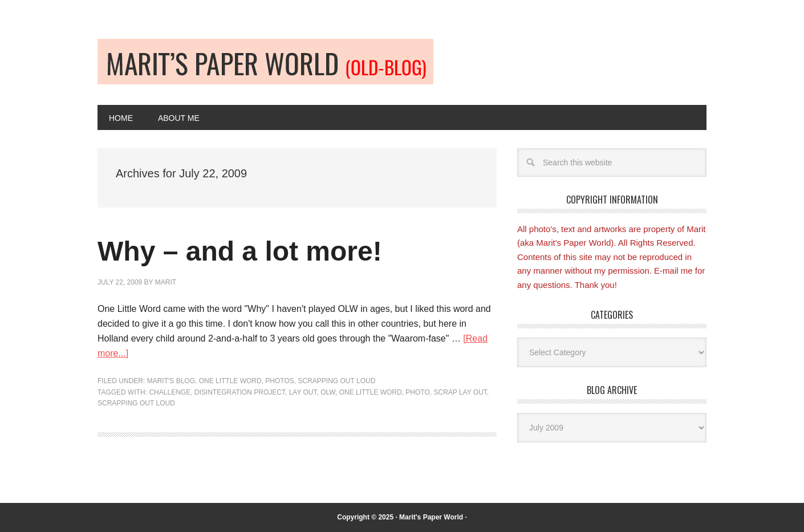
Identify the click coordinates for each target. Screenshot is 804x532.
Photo (417, 392)
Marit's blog (171, 381)
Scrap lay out (460, 392)
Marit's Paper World (431, 517)
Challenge (170, 392)
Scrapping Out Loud (337, 381)
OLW (328, 392)
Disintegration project (240, 392)
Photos (279, 381)
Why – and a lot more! (240, 251)
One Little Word (230, 381)
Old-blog (265, 62)
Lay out (303, 392)
